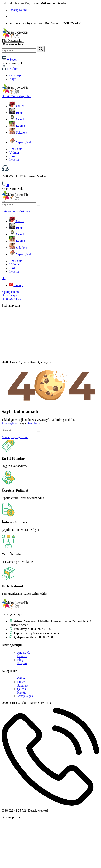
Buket (16, 113)
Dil (4, 278)
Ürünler (14, 152)
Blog (12, 156)
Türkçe (16, 285)
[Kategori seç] (13, 44)
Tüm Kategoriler (16, 96)
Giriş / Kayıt (9, 295)
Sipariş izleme (10, 292)
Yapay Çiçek (21, 142)
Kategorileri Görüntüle (16, 211)
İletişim (14, 160)
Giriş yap (15, 75)
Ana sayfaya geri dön (15, 437)
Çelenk (17, 119)
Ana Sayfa (16, 149)
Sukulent (18, 133)
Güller (17, 106)
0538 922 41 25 (11, 299)
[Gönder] (41, 49)
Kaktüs (17, 126)
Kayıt (13, 79)
